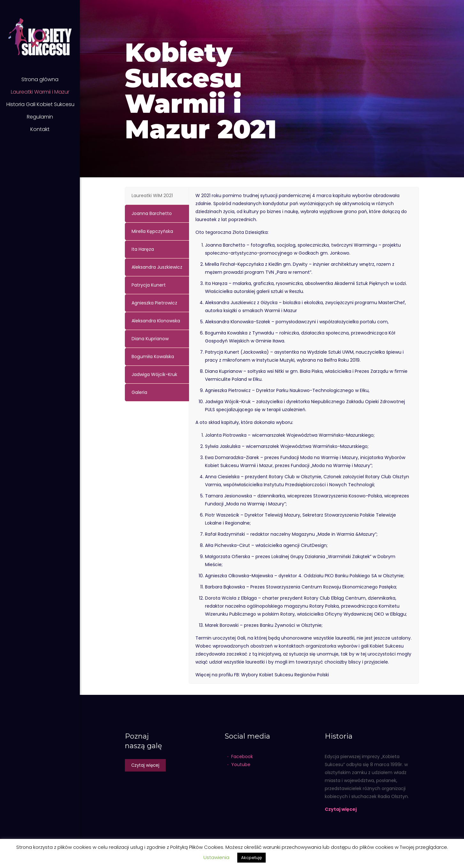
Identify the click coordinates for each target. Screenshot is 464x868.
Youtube (241, 764)
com (382, 322)
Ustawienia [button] (216, 857)
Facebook (242, 757)
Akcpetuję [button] (251, 858)
